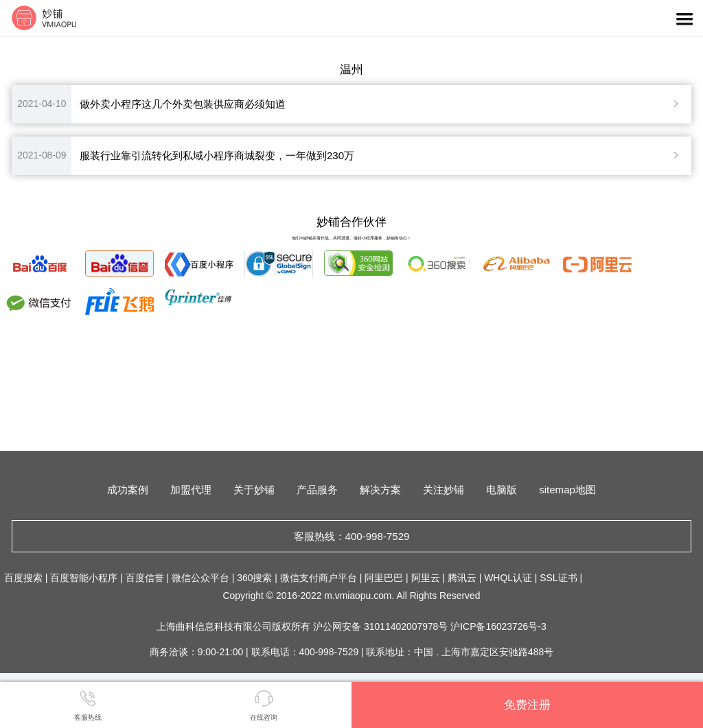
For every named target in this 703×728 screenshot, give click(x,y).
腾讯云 (462, 578)
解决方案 (380, 490)
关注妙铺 (443, 490)
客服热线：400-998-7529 (352, 536)
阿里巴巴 (384, 578)
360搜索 (254, 578)
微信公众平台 (200, 578)
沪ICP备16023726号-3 (498, 626)
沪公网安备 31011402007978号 (382, 626)
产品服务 (317, 490)
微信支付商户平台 (319, 578)
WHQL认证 (508, 578)
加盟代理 (191, 490)
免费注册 (527, 705)
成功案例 (128, 490)
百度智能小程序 (84, 578)
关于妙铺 (254, 490)
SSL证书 (558, 578)
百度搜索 (23, 578)
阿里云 (426, 578)
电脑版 (502, 490)
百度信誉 (145, 578)
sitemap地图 (567, 490)
